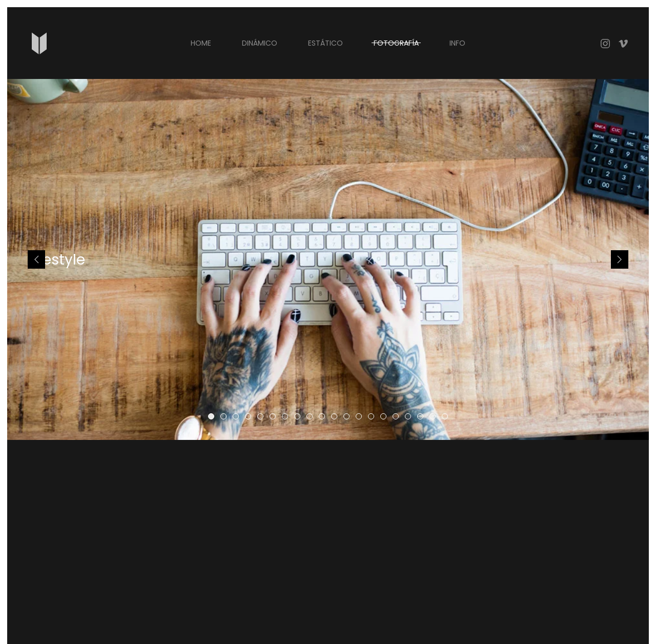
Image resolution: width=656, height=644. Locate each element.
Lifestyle (214, 417)
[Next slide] (620, 259)
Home (201, 43)
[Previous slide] (36, 259)
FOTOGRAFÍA (396, 43)
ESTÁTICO (325, 43)
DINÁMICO (260, 43)
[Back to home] (39, 43)
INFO (457, 43)
